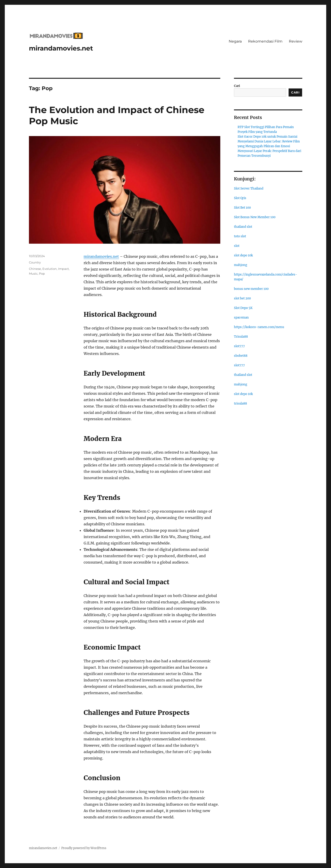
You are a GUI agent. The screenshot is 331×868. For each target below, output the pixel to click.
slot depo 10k (243, 255)
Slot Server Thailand (249, 189)
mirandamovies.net (61, 48)
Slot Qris (240, 198)
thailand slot (243, 227)
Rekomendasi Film (265, 41)
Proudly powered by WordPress (84, 848)
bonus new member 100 (251, 289)
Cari (237, 86)
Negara (235, 41)
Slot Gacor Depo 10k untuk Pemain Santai (267, 137)
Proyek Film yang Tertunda (257, 132)
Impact (63, 269)
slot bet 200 (242, 298)
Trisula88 (241, 337)
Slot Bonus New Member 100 (255, 217)
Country (35, 262)
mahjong (241, 265)
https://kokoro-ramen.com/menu (259, 327)
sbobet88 (241, 356)
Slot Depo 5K (243, 308)
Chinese (35, 269)
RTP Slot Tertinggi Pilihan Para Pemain (266, 127)
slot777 (239, 346)
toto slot (240, 236)
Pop (42, 273)
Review (296, 41)
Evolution (50, 269)
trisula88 (240, 404)
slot (237, 246)
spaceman (241, 318)
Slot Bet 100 (242, 208)
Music (33, 273)
